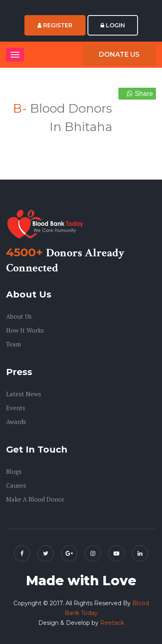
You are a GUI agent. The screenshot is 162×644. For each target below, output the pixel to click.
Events (16, 408)
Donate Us (119, 54)
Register (55, 25)
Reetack (112, 623)
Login (113, 25)
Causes (16, 485)
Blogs (14, 471)
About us (19, 316)
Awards (16, 422)
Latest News (24, 394)
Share (140, 94)
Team (13, 344)
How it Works (25, 330)
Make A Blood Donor (35, 499)
